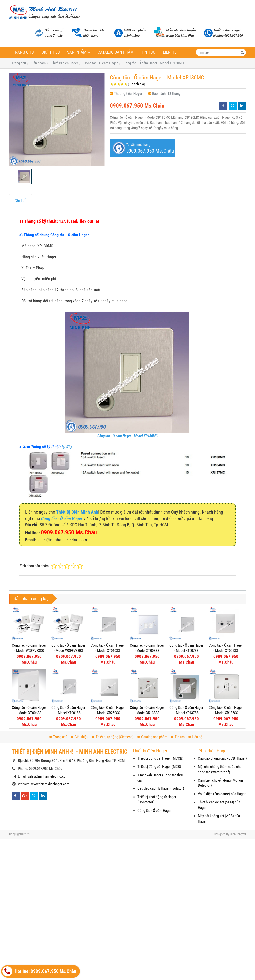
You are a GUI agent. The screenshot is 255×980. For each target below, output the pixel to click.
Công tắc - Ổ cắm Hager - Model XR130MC (127, 436)
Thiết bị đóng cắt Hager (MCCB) (160, 758)
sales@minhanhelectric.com (48, 776)
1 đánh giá (137, 84)
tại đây (67, 447)
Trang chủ (23, 52)
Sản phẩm (77, 52)
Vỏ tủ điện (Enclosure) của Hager (222, 794)
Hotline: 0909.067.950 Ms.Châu (39, 971)
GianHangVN (238, 834)
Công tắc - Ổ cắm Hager (155, 811)
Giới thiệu (51, 52)
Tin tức (148, 52)
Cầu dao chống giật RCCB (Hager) (222, 758)
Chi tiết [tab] (21, 201)
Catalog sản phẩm (116, 52)
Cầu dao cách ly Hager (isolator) (161, 788)
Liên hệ (170, 52)
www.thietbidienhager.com (50, 784)
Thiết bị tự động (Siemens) (113, 737)
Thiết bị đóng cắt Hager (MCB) (159, 767)
